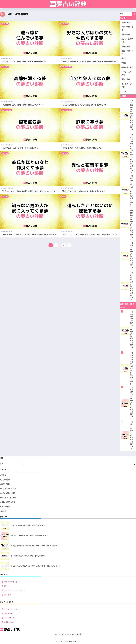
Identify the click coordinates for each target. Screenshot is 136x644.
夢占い (7, 586)
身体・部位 (5, 67)
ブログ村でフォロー (12, 582)
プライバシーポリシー (13, 609)
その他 (124, 91)
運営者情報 (8, 614)
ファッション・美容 (127, 73)
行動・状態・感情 (67, 67)
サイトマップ (9, 618)
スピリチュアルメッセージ (14, 590)
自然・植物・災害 (127, 53)
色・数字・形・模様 (127, 85)
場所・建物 (5, 24)
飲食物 (124, 63)
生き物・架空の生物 (127, 41)
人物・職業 (65, 24)
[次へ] (69, 245)
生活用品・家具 (127, 67)
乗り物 (64, 197)
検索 (134, 14)
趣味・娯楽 (126, 79)
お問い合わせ (9, 622)
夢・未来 (8, 595)
